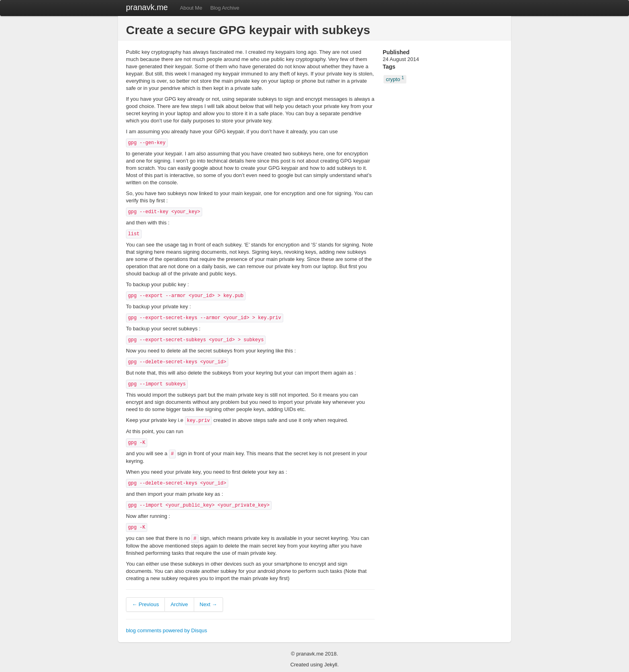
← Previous (145, 604)
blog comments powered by (166, 630)
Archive (179, 604)
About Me (191, 8)
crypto (395, 79)
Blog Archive (225, 8)
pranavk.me (147, 7)
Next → (208, 604)
